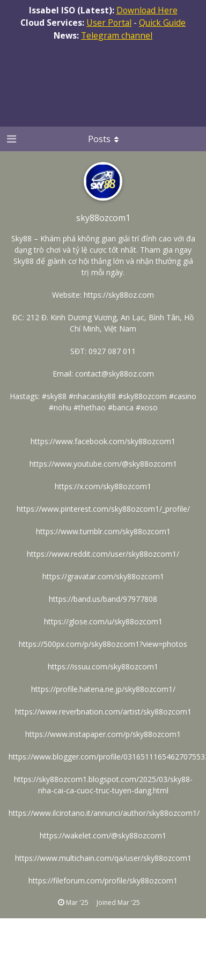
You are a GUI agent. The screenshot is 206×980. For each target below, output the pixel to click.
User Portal (109, 23)
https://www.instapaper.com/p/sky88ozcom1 (103, 734)
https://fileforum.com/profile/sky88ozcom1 (103, 880)
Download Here (147, 10)
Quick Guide (162, 23)
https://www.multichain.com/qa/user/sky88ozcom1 (103, 858)
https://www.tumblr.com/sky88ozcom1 (103, 531)
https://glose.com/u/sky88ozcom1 (103, 621)
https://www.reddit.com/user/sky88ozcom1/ (103, 554)
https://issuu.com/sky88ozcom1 (103, 666)
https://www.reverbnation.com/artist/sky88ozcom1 (103, 712)
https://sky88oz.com (119, 295)
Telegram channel (117, 35)
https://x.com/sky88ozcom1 (103, 486)
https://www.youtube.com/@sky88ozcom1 (103, 464)
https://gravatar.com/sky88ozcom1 (103, 576)
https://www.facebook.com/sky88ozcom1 (103, 441)
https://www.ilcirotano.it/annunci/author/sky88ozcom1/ (104, 813)
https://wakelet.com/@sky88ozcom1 (103, 835)
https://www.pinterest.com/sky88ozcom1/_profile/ (103, 509)
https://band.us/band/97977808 (103, 599)
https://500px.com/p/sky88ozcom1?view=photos (103, 644)
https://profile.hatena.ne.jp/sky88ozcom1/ (103, 689)
